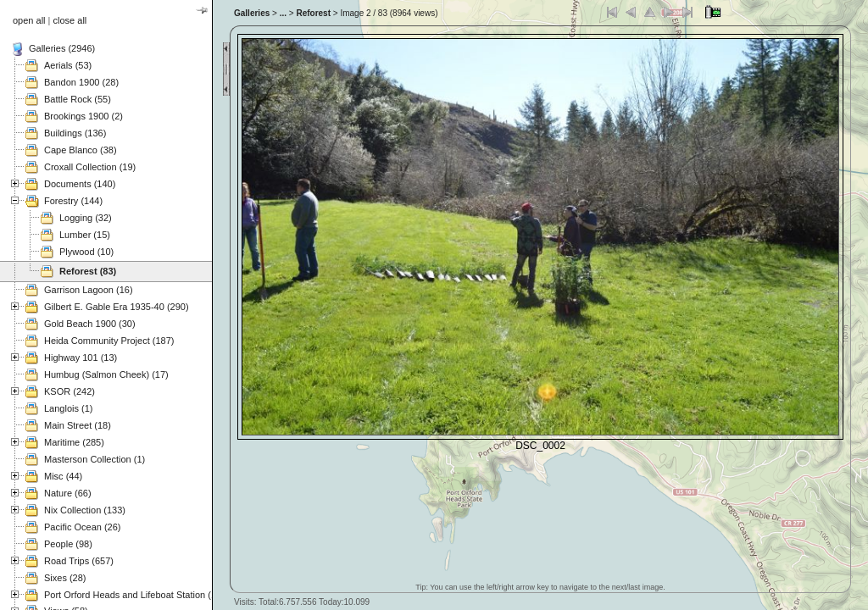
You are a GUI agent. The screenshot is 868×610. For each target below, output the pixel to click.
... (283, 13)
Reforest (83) (88, 271)
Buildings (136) (75, 133)
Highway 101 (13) (81, 358)
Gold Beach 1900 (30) (90, 324)
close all (70, 20)
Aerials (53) (68, 65)
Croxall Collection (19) (90, 167)
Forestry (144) (73, 201)
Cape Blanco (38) (81, 150)
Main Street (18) (78, 425)
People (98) (68, 544)
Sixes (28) (65, 578)
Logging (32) (86, 218)
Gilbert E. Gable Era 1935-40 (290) (117, 307)
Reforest (313, 13)
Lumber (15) (85, 235)
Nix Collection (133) (85, 510)
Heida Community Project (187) (109, 341)
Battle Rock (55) (78, 99)
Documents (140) (80, 184)
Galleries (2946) (62, 48)
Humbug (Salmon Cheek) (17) (106, 374)
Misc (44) (63, 476)
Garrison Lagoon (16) (89, 290)
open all (29, 20)
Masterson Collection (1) (95, 459)
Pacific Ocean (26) (82, 527)
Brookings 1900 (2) (83, 116)
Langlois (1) (68, 408)
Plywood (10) (86, 252)
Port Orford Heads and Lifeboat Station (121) (137, 595)
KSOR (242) (70, 391)
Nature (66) (68, 493)
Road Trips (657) (79, 561)
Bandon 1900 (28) (81, 82)
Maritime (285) (74, 442)
